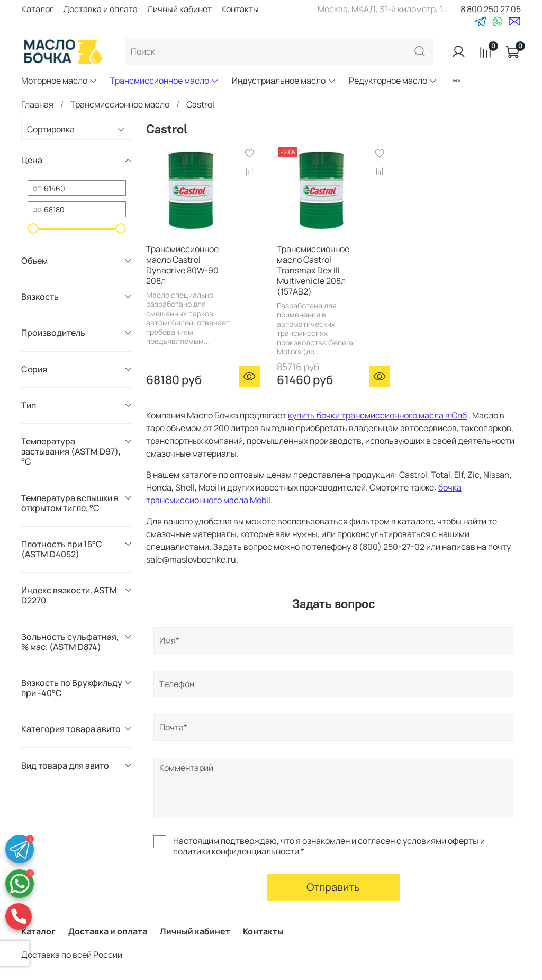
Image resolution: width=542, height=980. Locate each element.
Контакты (240, 9)
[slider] (33, 228)
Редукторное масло (393, 81)
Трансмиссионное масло (165, 81)
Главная (37, 104)
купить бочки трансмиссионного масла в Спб (377, 415)
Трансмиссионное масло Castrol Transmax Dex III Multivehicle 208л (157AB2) (313, 270)
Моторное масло (59, 81)
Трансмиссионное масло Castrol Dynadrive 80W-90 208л (182, 265)
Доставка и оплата (100, 9)
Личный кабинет (179, 9)
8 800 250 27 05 (491, 9)
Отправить (333, 887)
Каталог (37, 9)
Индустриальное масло (284, 81)
